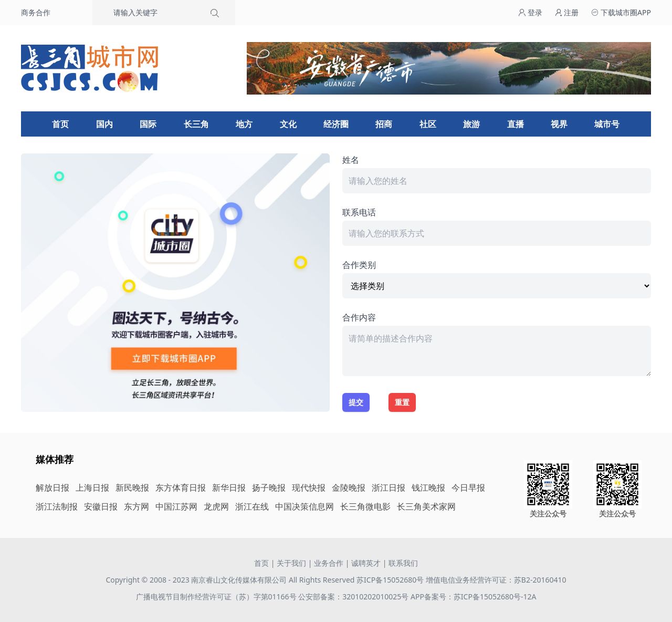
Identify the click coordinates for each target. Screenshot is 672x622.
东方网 (136, 506)
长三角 (196, 124)
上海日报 (92, 488)
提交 (356, 402)
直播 (516, 124)
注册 (567, 12)
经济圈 (336, 124)
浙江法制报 (57, 506)
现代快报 (309, 488)
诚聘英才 (366, 563)
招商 (384, 124)
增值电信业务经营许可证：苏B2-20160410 (496, 580)
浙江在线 (252, 506)
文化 (288, 124)
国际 (148, 124)
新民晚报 (132, 488)
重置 (402, 402)
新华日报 (229, 488)
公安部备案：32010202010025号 (354, 597)
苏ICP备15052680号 (390, 580)
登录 (530, 12)
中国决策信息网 (304, 506)
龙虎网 (216, 506)
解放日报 (52, 488)
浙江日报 (388, 488)
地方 (244, 124)
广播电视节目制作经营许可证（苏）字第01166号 (217, 597)
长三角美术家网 (426, 506)
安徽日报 (101, 506)
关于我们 (291, 563)
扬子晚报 (269, 488)
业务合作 (329, 563)
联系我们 (403, 563)
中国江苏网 (176, 506)
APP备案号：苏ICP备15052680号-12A (473, 597)
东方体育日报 (181, 488)
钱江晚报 (428, 488)
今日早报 (468, 488)
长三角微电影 (365, 506)
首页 (60, 124)
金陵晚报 (349, 488)
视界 (559, 124)
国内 (104, 124)
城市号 (607, 124)
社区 (428, 124)
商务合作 (36, 12)
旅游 (471, 124)
